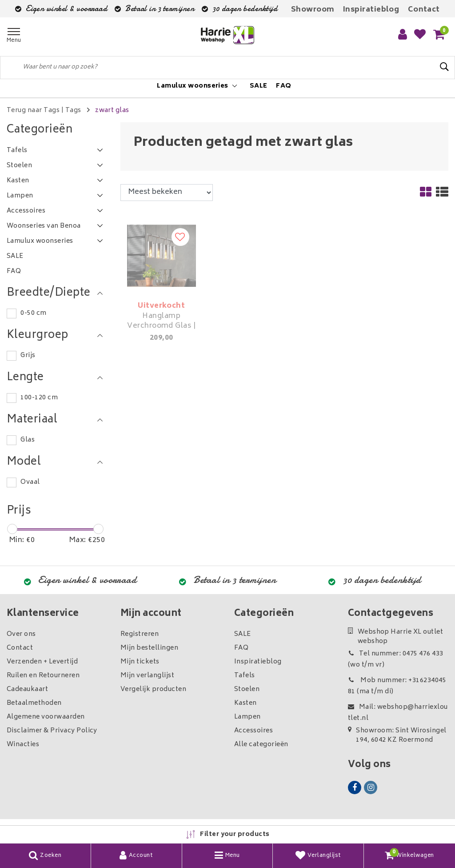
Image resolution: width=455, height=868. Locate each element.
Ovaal (30, 482)
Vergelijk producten (153, 689)
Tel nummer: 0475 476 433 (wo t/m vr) (396, 659)
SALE (243, 634)
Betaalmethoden (34, 703)
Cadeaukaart (27, 689)
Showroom (313, 10)
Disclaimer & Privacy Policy (52, 731)
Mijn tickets (140, 662)
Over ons (21, 634)
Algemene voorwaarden (46, 717)
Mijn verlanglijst (147, 676)
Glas (28, 440)
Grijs (28, 356)
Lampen (247, 717)
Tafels (245, 676)
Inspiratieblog (371, 10)
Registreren (140, 634)
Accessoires (253, 731)
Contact (424, 10)
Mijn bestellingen (149, 648)
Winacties (23, 745)
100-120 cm (39, 398)
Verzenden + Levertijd (42, 662)
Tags (73, 111)
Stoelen (247, 689)
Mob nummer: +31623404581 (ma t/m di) (397, 686)
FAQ (241, 648)
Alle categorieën (261, 745)
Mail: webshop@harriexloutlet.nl (398, 713)
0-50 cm (33, 313)
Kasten (245, 703)
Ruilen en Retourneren (43, 676)
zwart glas (112, 111)
